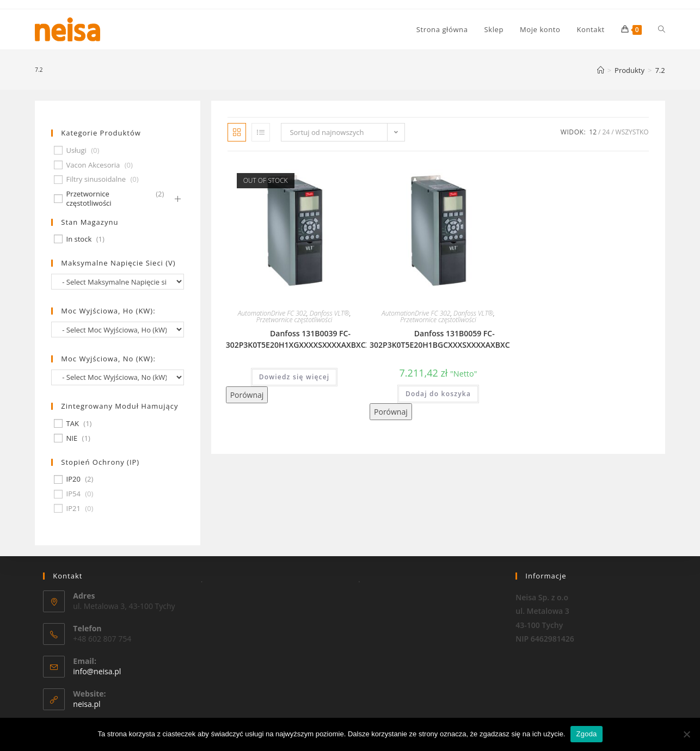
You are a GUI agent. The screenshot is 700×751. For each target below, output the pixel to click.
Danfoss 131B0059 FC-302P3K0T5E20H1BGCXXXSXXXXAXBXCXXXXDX (454, 339)
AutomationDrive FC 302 (272, 313)
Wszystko (632, 132)
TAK (73, 424)
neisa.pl (87, 704)
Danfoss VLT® (330, 313)
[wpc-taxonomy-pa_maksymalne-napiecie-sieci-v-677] (118, 282)
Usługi (76, 150)
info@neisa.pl (97, 671)
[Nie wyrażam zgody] (686, 734)
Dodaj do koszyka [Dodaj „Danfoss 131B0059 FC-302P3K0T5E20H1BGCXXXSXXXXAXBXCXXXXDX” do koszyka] (438, 394)
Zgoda (586, 734)
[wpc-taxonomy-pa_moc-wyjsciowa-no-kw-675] (118, 377)
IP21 (73, 509)
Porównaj (247, 395)
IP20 (73, 479)
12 (593, 132)
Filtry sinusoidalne (96, 179)
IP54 (73, 494)
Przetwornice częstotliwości (294, 320)
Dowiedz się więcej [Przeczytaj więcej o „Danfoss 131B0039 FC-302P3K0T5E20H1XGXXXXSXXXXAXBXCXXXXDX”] (294, 377)
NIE (72, 438)
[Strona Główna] (601, 70)
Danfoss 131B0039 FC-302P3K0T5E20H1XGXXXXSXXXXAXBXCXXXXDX (311, 339)
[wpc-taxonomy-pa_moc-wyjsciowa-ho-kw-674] (118, 330)
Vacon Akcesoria (93, 165)
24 (606, 132)
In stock (79, 239)
